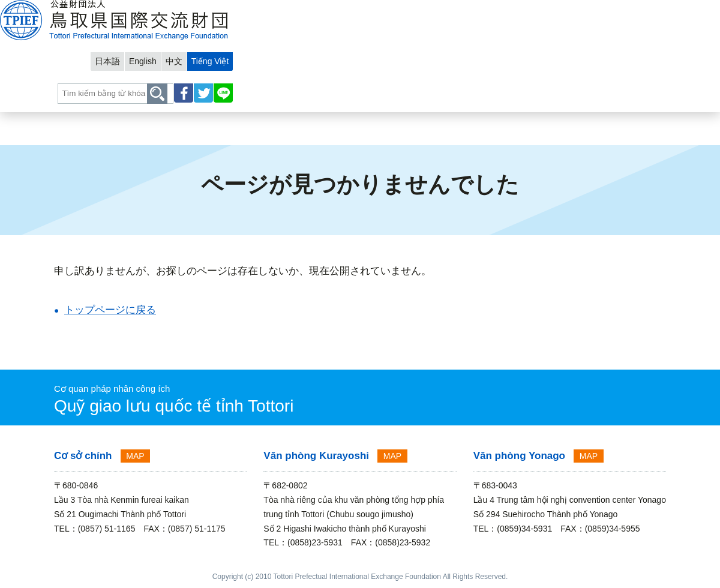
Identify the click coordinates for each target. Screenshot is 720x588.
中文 (603, 10)
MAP (135, 456)
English (570, 10)
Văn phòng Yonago (519, 456)
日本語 (532, 10)
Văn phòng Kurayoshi (316, 456)
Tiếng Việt (641, 10)
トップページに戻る (110, 310)
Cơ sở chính (83, 456)
